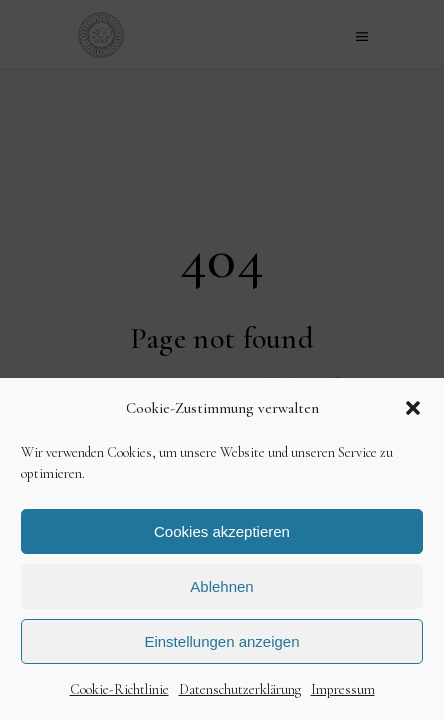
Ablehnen (221, 586)
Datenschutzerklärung (240, 689)
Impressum (343, 689)
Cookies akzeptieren (222, 531)
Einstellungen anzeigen (221, 641)
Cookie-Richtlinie (119, 689)
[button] (413, 408)
